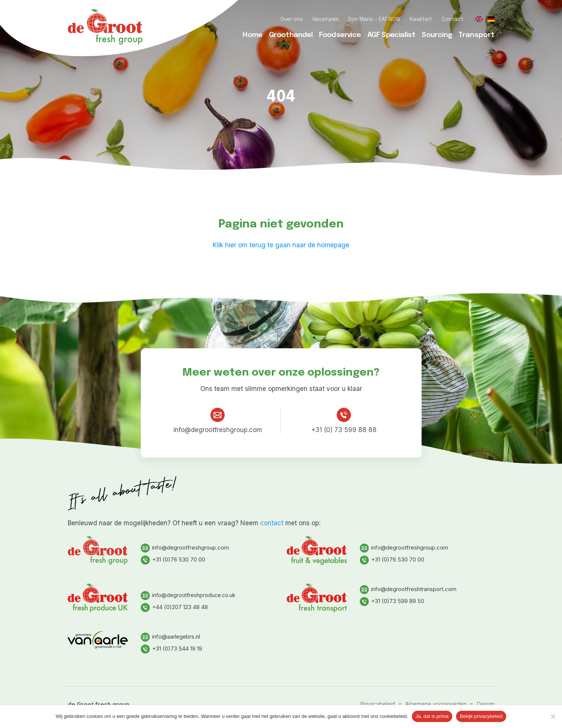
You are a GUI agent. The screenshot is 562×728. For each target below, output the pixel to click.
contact (272, 523)
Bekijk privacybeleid (481, 716)
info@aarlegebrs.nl (170, 637)
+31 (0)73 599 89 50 (392, 601)
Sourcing (437, 35)
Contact (452, 19)
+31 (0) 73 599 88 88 (344, 421)
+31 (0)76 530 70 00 (173, 559)
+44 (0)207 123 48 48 (174, 607)
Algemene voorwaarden (436, 704)
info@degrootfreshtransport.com (408, 589)
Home (253, 35)
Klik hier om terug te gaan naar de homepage (281, 245)
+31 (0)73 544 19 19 (171, 649)
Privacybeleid (378, 704)
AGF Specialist (391, 35)
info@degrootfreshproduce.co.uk (188, 595)
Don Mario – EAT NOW (374, 19)
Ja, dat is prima (432, 716)
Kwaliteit (421, 19)
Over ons (292, 19)
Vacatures (326, 19)
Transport (477, 35)
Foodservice (340, 35)
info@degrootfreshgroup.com (218, 421)
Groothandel (291, 35)
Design (486, 704)
